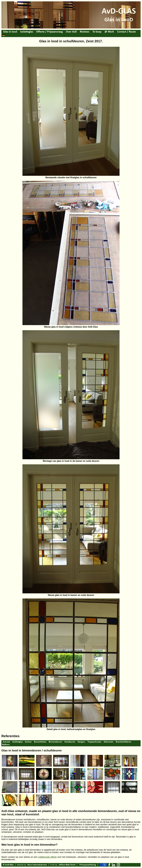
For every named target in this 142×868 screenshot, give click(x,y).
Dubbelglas (18, 742)
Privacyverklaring (88, 865)
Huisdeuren (70, 742)
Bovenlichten (40, 742)
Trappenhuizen (95, 742)
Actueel (6, 742)
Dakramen (109, 742)
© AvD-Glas (8, 865)
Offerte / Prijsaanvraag (49, 32)
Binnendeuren (55, 742)
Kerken (28, 742)
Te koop (97, 32)
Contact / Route (126, 32)
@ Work (109, 32)
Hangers (81, 742)
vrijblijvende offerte (47, 857)
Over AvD (71, 32)
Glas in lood (10, 32)
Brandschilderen (123, 742)
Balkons (6, 745)
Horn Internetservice (37, 865)
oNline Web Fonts (67, 865)
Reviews (85, 32)
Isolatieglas (27, 32)
